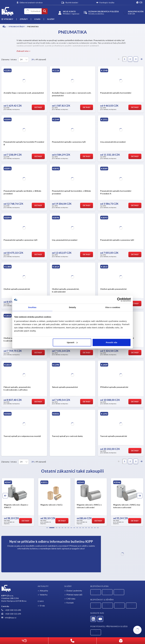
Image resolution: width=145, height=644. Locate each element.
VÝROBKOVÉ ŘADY (16, 27)
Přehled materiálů (74, 595)
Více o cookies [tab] (113, 307)
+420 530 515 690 (11, 610)
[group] (18, 502)
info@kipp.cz (9, 618)
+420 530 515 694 (11, 614)
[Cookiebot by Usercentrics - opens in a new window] (119, 300)
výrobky (7, 19)
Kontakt (70, 603)
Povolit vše (112, 342)
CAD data (71, 599)
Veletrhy (44, 595)
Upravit (72, 342)
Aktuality (44, 591)
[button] (47, 528)
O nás (37, 19)
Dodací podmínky (74, 591)
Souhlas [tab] (32, 307)
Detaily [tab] (73, 307)
